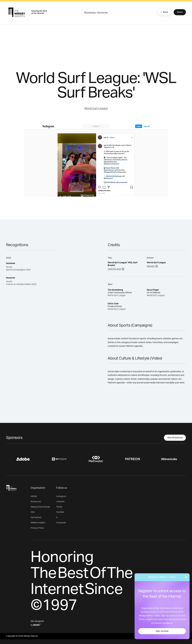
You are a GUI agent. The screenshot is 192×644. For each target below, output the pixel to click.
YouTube (60, 512)
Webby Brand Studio (40, 507)
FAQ (33, 512)
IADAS (34, 496)
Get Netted (36, 517)
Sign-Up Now (162, 631)
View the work (114, 269)
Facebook (61, 523)
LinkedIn (60, 502)
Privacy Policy (37, 528)
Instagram (61, 496)
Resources (36, 502)
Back (164, 12)
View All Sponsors (175, 438)
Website (151, 266)
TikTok (59, 507)
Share (180, 12)
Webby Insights (38, 523)
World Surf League (96, 109)
